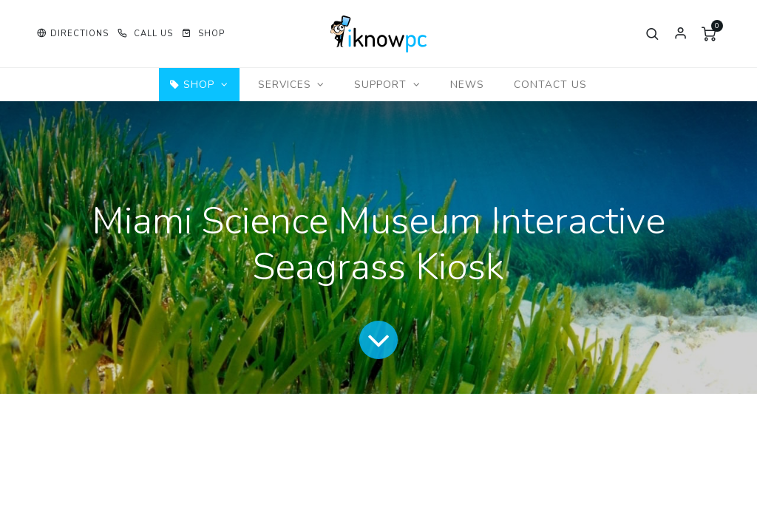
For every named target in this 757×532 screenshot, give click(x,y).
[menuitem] (467, 85)
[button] (73, 34)
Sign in (681, 34)
